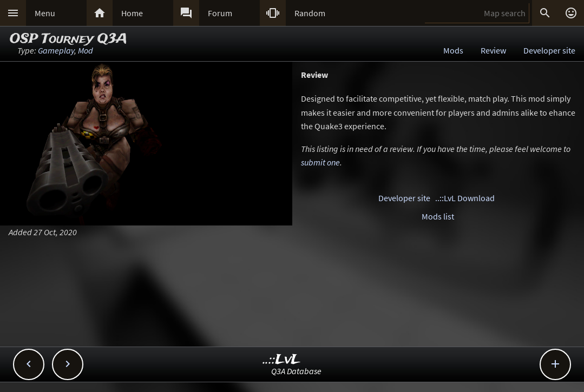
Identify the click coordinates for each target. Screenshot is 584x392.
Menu (45, 13)
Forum (220, 13)
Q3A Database (296, 371)
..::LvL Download (465, 198)
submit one (320, 162)
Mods (453, 50)
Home (132, 13)
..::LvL (282, 360)
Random (310, 13)
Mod (86, 50)
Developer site (549, 50)
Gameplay (56, 50)
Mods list (438, 216)
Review (493, 50)
